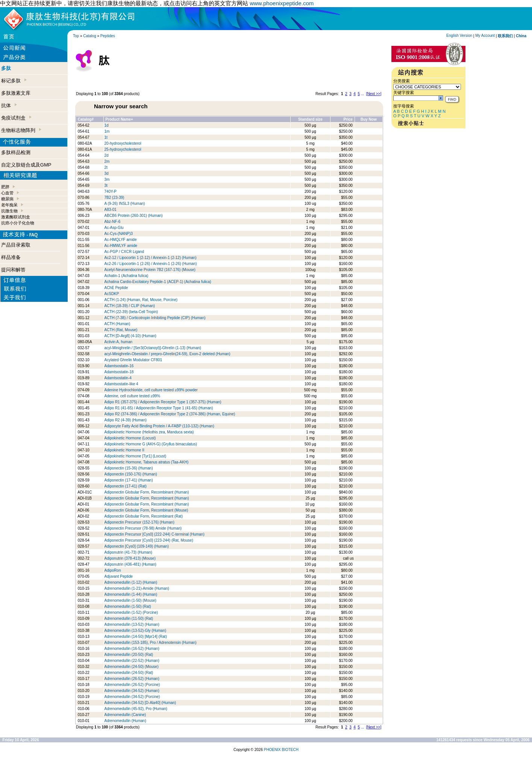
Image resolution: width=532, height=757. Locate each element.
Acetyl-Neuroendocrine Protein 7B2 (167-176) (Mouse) (150, 270)
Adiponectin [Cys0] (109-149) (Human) (137, 546)
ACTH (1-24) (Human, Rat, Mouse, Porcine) (141, 300)
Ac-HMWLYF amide (121, 246)
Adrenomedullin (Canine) (125, 715)
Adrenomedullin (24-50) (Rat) (129, 673)
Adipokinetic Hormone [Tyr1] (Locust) (136, 456)
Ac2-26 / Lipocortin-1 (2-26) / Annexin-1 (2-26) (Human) (151, 264)
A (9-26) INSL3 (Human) (125, 204)
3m (107, 179)
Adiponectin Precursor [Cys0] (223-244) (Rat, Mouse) (149, 540)
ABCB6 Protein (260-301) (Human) (134, 216)
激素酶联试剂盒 (16, 217)
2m (107, 161)
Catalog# (86, 119)
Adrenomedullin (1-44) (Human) (131, 594)
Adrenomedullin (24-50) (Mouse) (132, 667)
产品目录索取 (16, 245)
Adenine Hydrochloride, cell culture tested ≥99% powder (151, 390)
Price (348, 119)
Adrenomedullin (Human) (125, 721)
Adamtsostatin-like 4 (121, 384)
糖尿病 (7, 199)
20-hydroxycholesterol (123, 143)
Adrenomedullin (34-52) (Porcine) (132, 697)
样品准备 (11, 257)
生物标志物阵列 (21, 130)
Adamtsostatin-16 (119, 366)
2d (107, 155)
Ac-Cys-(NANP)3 (119, 234)
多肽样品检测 (16, 152)
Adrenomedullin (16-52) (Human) (132, 649)
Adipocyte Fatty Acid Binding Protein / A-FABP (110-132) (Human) (159, 426)
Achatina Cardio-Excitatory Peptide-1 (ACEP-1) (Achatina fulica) (158, 282)
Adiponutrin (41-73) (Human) (128, 552)
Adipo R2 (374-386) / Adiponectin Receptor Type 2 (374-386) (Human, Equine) (170, 414)
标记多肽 (14, 81)
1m (107, 131)
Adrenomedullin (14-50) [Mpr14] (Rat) (136, 637)
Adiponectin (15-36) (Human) (129, 468)
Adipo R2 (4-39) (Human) (126, 420)
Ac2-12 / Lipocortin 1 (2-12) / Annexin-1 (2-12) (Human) (151, 258)
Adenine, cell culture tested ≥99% (132, 396)
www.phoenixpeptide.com (282, 3)
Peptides (108, 36)
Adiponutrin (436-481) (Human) (130, 564)
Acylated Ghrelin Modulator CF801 (133, 360)
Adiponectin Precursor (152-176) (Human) (139, 522)
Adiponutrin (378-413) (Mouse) (130, 558)
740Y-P (111, 192)
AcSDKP (112, 294)
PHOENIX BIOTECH (281, 750)
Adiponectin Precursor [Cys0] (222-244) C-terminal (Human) (155, 534)
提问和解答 (13, 270)
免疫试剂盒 (16, 118)
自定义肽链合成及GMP (26, 165)
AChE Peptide (116, 288)
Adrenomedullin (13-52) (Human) (132, 625)
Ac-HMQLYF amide (121, 240)
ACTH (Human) (117, 324)
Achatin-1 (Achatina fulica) (127, 276)
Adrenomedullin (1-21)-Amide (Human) (137, 588)
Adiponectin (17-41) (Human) (129, 480)
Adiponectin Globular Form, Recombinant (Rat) (144, 516)
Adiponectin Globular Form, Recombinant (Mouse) (146, 510)
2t (106, 167)
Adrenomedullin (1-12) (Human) (131, 582)
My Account (485, 36)
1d (107, 125)
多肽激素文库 (16, 93)
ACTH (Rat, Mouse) (121, 330)
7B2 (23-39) (114, 198)
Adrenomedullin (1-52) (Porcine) (131, 612)
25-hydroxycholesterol (123, 149)
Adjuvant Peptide (119, 576)
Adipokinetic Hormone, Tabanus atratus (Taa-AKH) (147, 462)
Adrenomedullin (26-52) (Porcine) (132, 685)
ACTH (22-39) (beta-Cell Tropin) (131, 312)
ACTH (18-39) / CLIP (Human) (130, 306)
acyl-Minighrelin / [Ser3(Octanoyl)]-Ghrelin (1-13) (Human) (153, 348)
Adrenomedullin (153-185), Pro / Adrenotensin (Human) (151, 643)
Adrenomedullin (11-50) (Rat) (129, 618)
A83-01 (111, 210)
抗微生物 (9, 211)
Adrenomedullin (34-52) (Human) (132, 691)
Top (76, 36)
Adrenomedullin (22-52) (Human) (132, 661)
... (362, 94)
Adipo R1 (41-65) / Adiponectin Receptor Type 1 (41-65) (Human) (159, 408)
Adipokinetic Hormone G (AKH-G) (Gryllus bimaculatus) (151, 444)
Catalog (89, 36)
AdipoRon (113, 570)
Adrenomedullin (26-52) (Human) (132, 679)
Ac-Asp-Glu (114, 228)
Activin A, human (118, 342)
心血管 (7, 193)
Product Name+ (119, 119)
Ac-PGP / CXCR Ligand (124, 252)
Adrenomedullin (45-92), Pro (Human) (136, 709)
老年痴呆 (9, 205)
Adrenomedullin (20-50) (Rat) (129, 655)
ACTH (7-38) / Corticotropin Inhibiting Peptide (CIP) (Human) (155, 318)
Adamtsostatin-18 (119, 372)
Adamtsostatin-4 (118, 378)
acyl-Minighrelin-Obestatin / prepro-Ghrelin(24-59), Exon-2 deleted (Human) (167, 354)
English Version (459, 36)
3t (106, 185)
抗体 (9, 105)
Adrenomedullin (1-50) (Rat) (128, 606)
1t (106, 137)
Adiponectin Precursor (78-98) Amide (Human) (143, 528)
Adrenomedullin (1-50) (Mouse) (131, 600)
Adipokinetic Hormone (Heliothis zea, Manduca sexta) (149, 432)
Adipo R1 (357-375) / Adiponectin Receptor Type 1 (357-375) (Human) (163, 402)
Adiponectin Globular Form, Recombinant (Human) (147, 492)
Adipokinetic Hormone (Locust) (130, 438)
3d (107, 173)
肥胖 (5, 187)
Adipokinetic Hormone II (124, 450)
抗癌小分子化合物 (18, 223)
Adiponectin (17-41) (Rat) (126, 486)
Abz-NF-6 (113, 222)
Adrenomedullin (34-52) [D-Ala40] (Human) (140, 703)
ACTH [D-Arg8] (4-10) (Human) (130, 336)
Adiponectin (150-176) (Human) (131, 474)
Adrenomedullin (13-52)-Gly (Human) (136, 631)
